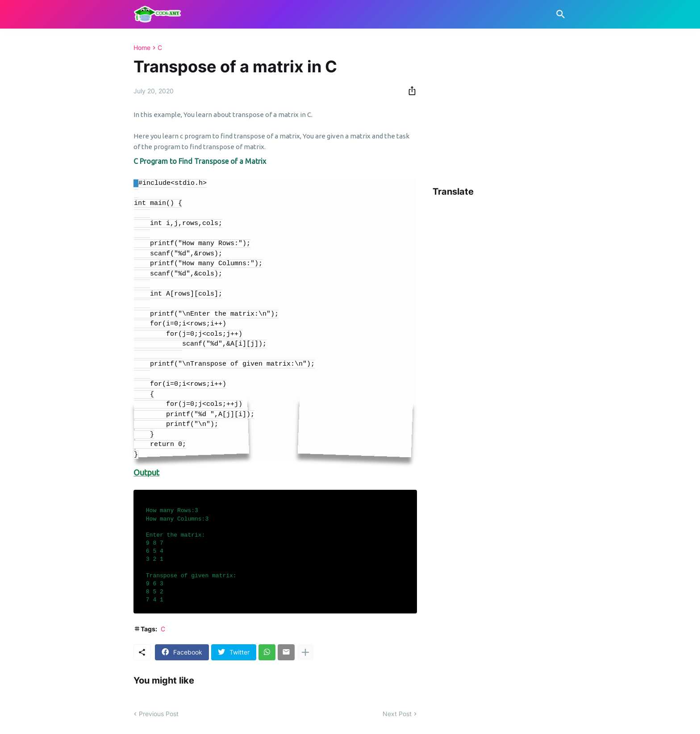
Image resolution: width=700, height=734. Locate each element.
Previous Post (159, 714)
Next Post (397, 714)
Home (142, 48)
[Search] (559, 14)
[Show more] (305, 652)
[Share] (409, 91)
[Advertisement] (566, 107)
